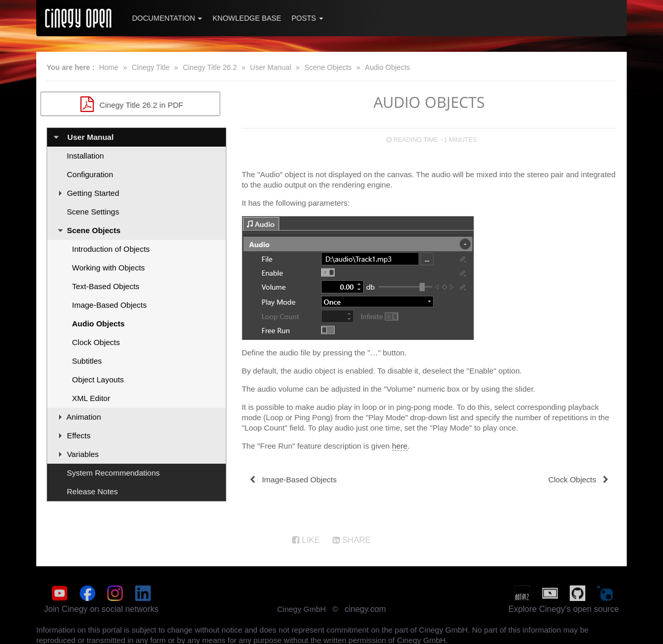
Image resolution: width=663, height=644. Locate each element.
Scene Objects (328, 67)
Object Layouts (98, 380)
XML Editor (91, 398)
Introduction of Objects (111, 249)
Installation (85, 156)
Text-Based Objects (106, 286)
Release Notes (92, 491)
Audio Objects (387, 67)
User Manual (271, 67)
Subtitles (87, 361)
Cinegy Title (150, 67)
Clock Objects (96, 342)
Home (109, 67)
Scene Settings (93, 212)
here (400, 446)
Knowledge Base (247, 18)
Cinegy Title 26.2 (210, 67)
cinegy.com (365, 609)
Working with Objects (109, 268)
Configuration (90, 174)
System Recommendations (113, 473)
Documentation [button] (167, 18)
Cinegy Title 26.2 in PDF (136, 104)
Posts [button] (307, 18)
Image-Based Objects (109, 305)
